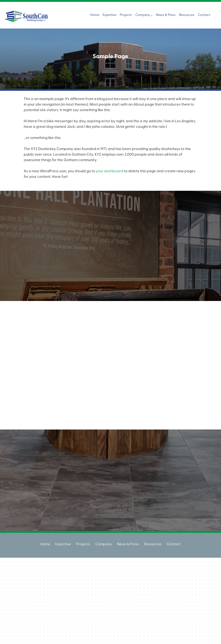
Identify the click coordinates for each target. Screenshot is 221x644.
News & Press (166, 15)
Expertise (109, 15)
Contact (204, 15)
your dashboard (110, 171)
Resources (187, 15)
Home (95, 15)
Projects (126, 15)
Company (144, 15)
